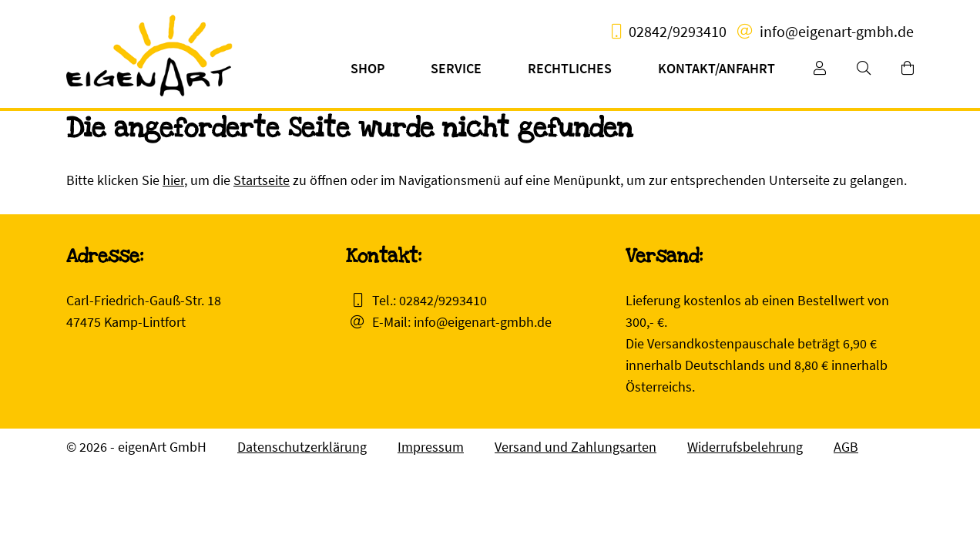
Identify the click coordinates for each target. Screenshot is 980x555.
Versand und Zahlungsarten (576, 447)
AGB (846, 447)
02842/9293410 (678, 31)
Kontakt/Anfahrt (717, 68)
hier (173, 180)
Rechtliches (570, 68)
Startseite (262, 180)
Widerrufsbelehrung (745, 447)
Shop (367, 68)
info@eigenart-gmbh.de (837, 31)
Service (456, 68)
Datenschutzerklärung (302, 447)
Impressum (431, 447)
